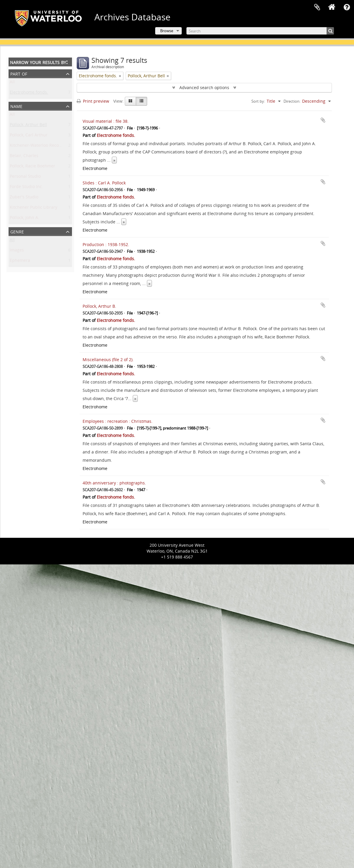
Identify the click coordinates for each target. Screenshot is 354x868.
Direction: (292, 101)
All (12, 83)
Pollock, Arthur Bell (28, 126)
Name (16, 106)
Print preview (93, 101)
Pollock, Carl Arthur (29, 136)
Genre (17, 231)
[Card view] (130, 101)
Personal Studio (25, 177)
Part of (19, 73)
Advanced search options (204, 87)
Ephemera (20, 262)
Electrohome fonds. (29, 93)
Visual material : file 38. (106, 121)
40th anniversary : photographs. (114, 483)
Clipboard (317, 7)
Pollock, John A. (24, 219)
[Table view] (141, 101)
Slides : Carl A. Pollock (104, 183)
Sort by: (258, 101)
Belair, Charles (24, 157)
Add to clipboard (323, 120)
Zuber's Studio (24, 198)
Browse (167, 31)
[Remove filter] (120, 76)
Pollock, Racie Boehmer (32, 167)
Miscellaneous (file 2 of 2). (108, 360)
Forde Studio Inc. (26, 188)
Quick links (347, 7)
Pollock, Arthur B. (99, 306)
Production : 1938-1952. (106, 244)
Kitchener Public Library (33, 208)
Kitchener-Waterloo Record (36, 146)
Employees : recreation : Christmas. (118, 421)
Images (17, 251)
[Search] (260, 31)
